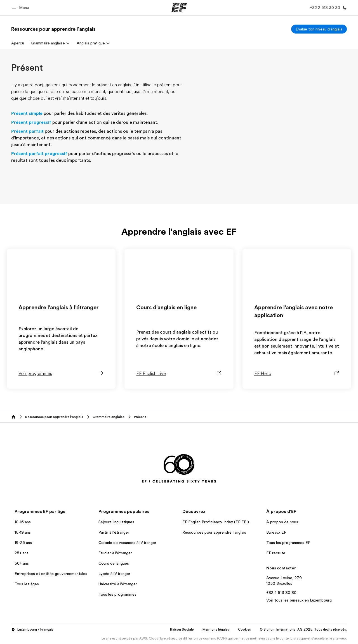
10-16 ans (23, 522)
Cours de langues (114, 563)
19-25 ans (23, 543)
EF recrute (276, 553)
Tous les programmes (117, 594)
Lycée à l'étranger (114, 574)
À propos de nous (282, 522)
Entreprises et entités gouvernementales (51, 574)
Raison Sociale (182, 629)
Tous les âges (27, 584)
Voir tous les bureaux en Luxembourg (299, 600)
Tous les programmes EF (288, 543)
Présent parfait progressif (39, 154)
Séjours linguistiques (116, 522)
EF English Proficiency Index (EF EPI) (216, 522)
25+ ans (22, 553)
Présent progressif (31, 122)
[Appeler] (327, 8)
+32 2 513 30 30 (281, 593)
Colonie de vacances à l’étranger (127, 543)
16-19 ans (23, 532)
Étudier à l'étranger (115, 553)
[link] (53, 29)
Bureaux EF (276, 532)
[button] (21, 8)
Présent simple (27, 113)
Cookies (244, 629)
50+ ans (22, 563)
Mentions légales (216, 629)
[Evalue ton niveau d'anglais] (319, 29)
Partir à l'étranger (114, 532)
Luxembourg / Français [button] (32, 630)
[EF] (179, 8)
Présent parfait (27, 131)
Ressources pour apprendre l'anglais (214, 532)
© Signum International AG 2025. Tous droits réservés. (303, 629)
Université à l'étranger (118, 584)
